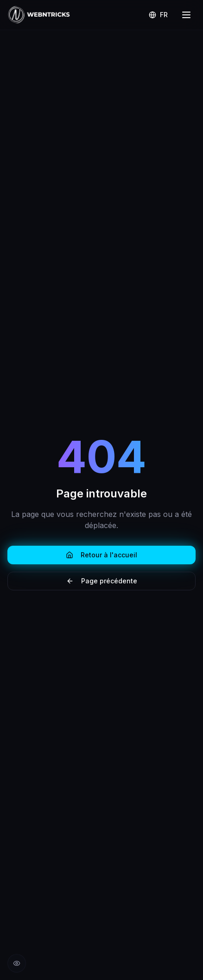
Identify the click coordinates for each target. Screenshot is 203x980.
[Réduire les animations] (17, 963)
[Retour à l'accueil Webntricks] (39, 15)
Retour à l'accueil (101, 555)
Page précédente (102, 581)
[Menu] (186, 15)
